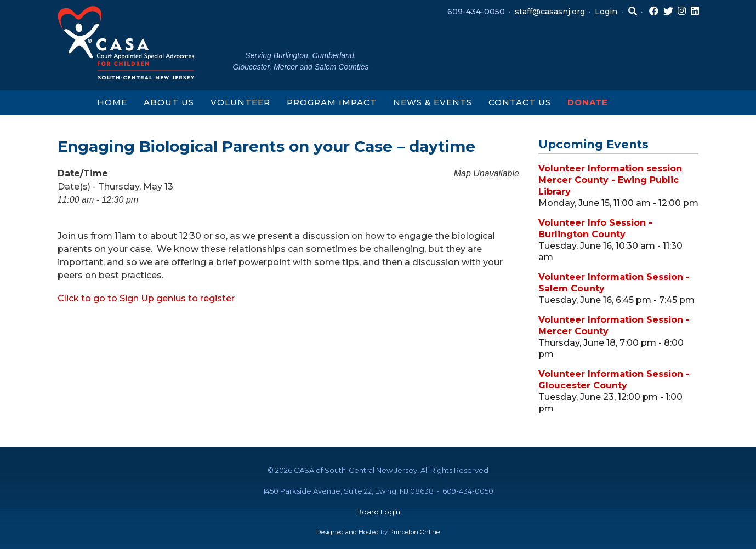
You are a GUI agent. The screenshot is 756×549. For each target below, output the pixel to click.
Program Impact (332, 102)
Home (112, 102)
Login (606, 12)
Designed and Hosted (348, 532)
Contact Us (520, 102)
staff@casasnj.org (550, 12)
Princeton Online (414, 532)
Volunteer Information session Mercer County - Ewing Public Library (610, 180)
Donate (588, 102)
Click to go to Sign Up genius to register (146, 298)
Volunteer (240, 102)
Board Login (378, 512)
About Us (169, 102)
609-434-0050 (476, 12)
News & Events (433, 102)
